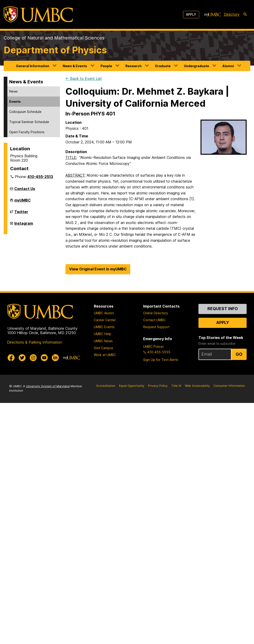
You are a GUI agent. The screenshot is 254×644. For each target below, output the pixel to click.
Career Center (105, 320)
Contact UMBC (154, 320)
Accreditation (106, 386)
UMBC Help (103, 334)
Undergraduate (196, 66)
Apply (191, 14)
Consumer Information (229, 386)
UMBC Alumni (104, 313)
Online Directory (156, 313)
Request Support (156, 327)
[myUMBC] (213, 15)
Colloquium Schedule (25, 112)
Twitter (21, 214)
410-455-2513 (40, 177)
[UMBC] (38, 14)
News (13, 91)
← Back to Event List (84, 79)
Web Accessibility (197, 386)
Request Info (223, 309)
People (106, 66)
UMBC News (103, 341)
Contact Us (25, 189)
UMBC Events (104, 327)
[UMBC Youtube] (44, 358)
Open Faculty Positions (27, 132)
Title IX (176, 386)
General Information (33, 66)
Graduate (163, 66)
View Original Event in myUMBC (98, 269)
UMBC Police (153, 346)
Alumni (228, 66)
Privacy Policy (158, 386)
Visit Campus (103, 348)
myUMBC (22, 202)
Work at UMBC (105, 355)
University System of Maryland (48, 386)
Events (15, 101)
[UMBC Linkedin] (55, 358)
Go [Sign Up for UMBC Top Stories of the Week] (239, 354)
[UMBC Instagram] (33, 358)
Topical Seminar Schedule (29, 122)
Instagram (24, 225)
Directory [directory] (232, 14)
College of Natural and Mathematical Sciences (54, 38)
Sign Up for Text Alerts (161, 360)
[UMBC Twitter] (22, 358)
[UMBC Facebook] (11, 358)
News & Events (75, 66)
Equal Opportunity (132, 386)
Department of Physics (55, 50)
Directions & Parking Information (34, 342)
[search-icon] (245, 15)
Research (133, 66)
